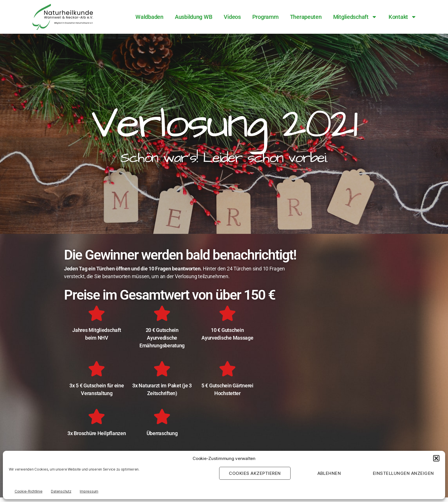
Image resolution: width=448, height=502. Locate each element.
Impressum (89, 491)
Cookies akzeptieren (255, 473)
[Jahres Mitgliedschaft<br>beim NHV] (97, 313)
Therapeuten (306, 17)
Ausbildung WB (194, 17)
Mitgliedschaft (355, 17)
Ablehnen (329, 473)
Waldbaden (149, 17)
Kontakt (403, 17)
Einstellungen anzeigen (403, 473)
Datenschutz (61, 491)
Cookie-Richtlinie (28, 491)
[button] (436, 458)
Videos (232, 17)
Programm (265, 17)
